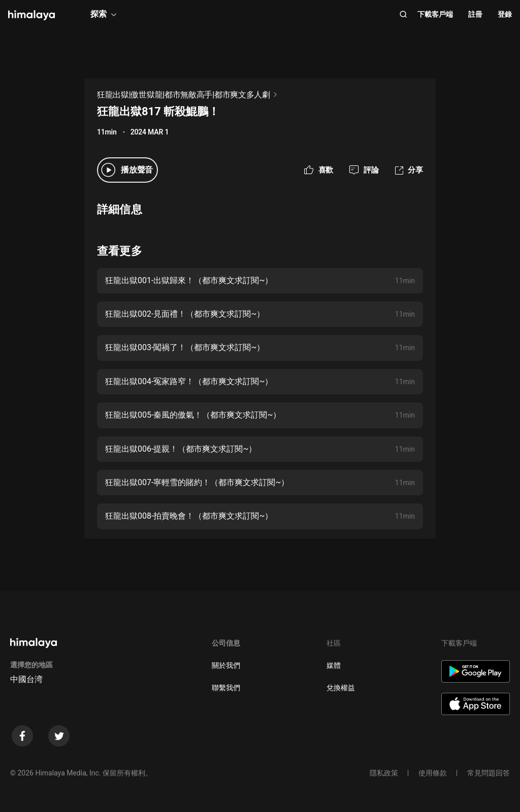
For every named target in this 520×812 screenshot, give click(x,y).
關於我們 (226, 665)
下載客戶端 (435, 14)
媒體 (334, 665)
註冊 (475, 14)
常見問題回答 (489, 773)
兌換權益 (341, 688)
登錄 (505, 14)
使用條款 (433, 773)
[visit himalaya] (31, 15)
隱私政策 (384, 773)
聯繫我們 (226, 688)
